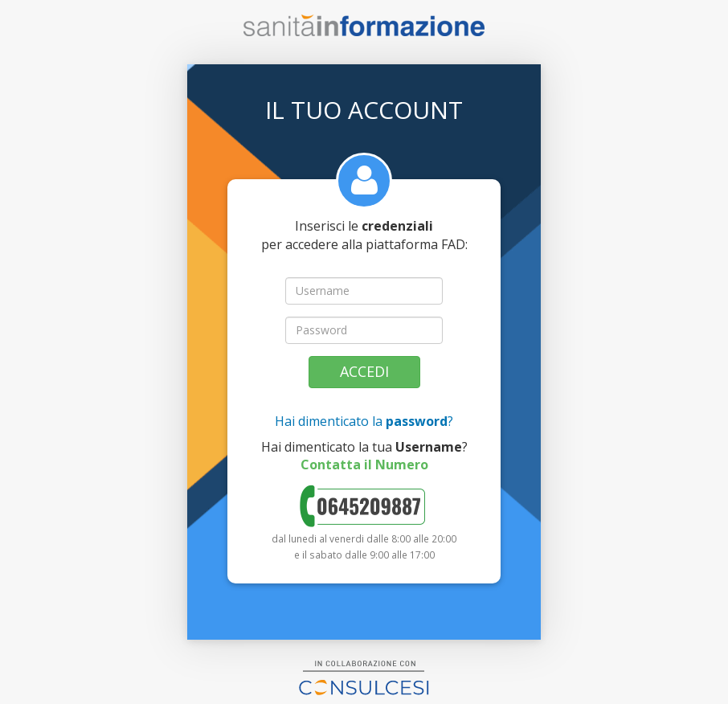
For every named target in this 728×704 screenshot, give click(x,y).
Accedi (364, 371)
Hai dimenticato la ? (364, 421)
